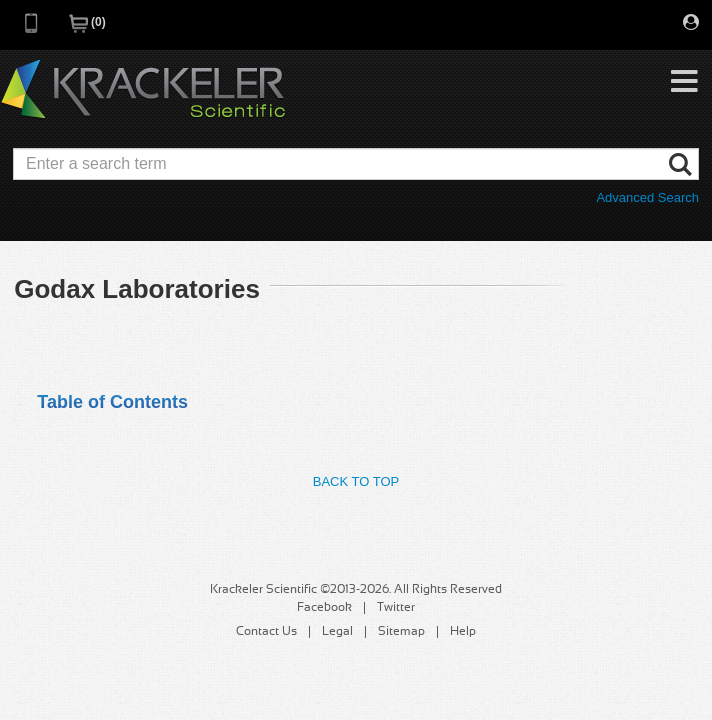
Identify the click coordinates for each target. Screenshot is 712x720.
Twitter (396, 608)
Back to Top (356, 481)
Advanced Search (647, 197)
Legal (337, 632)
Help (463, 632)
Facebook (324, 608)
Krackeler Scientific (143, 90)
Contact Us (266, 632)
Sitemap (401, 632)
